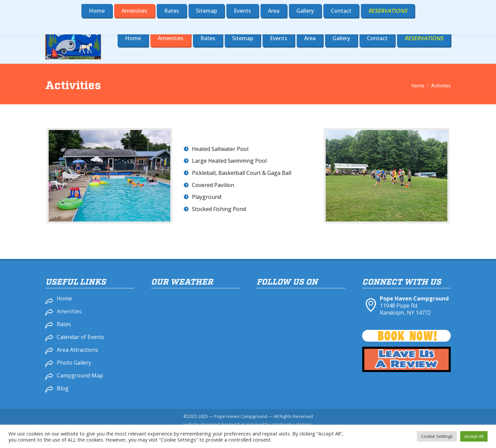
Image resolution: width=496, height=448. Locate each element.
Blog (63, 388)
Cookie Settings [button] (437, 436)
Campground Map (80, 375)
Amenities (69, 311)
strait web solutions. (292, 424)
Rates (64, 324)
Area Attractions (77, 350)
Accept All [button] (474, 436)
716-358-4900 (355, 6)
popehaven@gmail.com (417, 6)
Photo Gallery (74, 363)
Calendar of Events (81, 337)
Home (64, 298)
